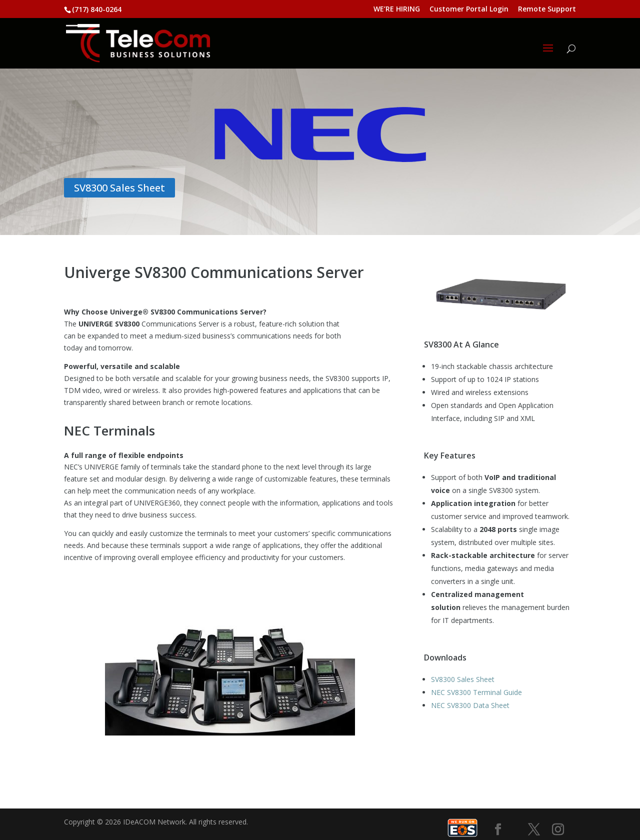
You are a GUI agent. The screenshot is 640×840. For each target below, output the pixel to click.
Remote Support (547, 9)
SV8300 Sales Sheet (119, 188)
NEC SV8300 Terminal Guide (476, 692)
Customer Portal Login (469, 9)
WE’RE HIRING (397, 9)
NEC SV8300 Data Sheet (470, 705)
